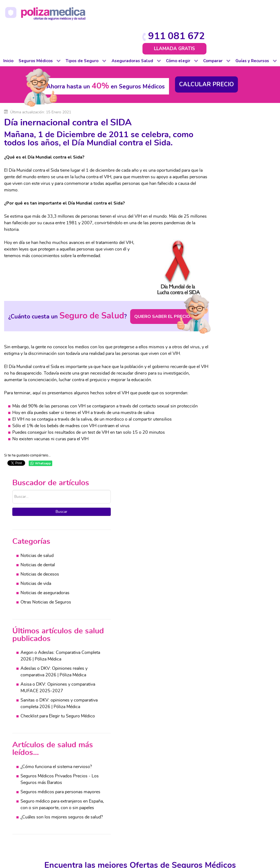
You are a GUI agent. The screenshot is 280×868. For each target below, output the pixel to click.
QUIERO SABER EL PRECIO (144, 300)
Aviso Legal (110, 829)
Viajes (267, 769)
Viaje (81, 789)
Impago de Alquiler (94, 762)
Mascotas (85, 769)
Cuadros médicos (200, 743)
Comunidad (87, 743)
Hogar (82, 756)
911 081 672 (243, 9)
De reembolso (35, 736)
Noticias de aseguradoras (235, 209)
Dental (28, 749)
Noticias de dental (228, 181)
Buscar (235, 127)
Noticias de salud (227, 171)
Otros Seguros (144, 756)
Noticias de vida (226, 199)
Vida (80, 795)
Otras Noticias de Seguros (236, 218)
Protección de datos (144, 829)
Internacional (34, 789)
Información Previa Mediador (144, 835)
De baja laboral (36, 743)
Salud (135, 729)
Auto (81, 729)
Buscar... (203, 106)
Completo (31, 729)
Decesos (84, 749)
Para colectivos (37, 756)
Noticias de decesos (230, 190)
